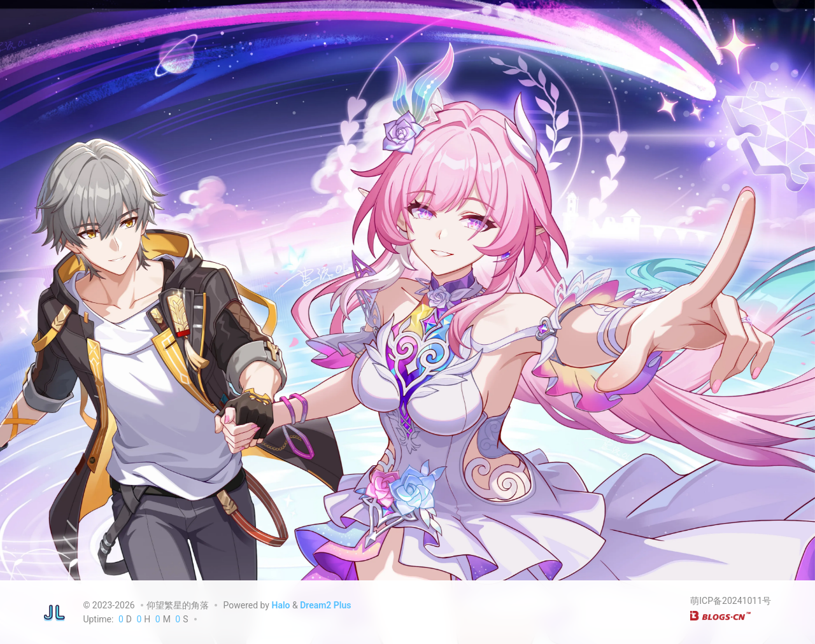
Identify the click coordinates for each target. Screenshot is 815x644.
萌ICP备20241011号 (731, 601)
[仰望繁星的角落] (54, 612)
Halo (280, 605)
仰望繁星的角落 (178, 605)
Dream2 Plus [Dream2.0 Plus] (325, 605)
